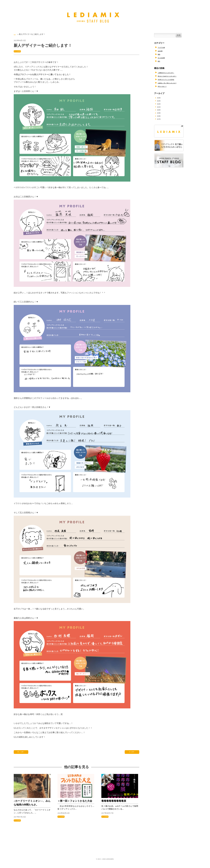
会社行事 (162, 51)
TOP (15, 34)
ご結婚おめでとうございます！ (172, 72)
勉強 (160, 54)
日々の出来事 (20, 51)
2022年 (162, 104)
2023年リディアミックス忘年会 (172, 79)
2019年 (162, 113)
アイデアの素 (164, 47)
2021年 (162, 107)
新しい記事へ (21, 753)
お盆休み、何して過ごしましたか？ (174, 83)
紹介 (160, 61)
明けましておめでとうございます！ (174, 76)
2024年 (162, 98)
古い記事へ (132, 753)
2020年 (162, 110)
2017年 (162, 119)
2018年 (162, 116)
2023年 (162, 101)
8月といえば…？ (165, 86)
